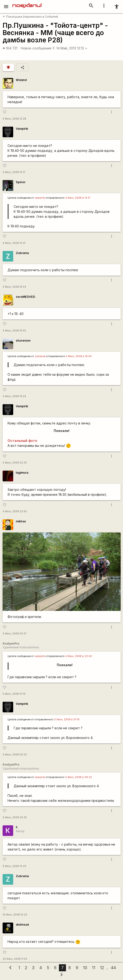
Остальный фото (22, 441)
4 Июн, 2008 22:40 (15, 463)
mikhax (21, 521)
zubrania (40, 356)
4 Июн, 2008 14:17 (14, 172)
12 (102, 968)
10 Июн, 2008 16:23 (15, 915)
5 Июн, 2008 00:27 (15, 634)
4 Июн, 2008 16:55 (14, 331)
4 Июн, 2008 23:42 (15, 511)
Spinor (21, 182)
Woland (21, 80)
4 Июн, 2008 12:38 (14, 119)
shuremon (23, 341)
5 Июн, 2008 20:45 (15, 817)
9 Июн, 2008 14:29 (14, 866)
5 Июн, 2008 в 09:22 (79, 777)
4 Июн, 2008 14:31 (14, 243)
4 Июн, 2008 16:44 (14, 287)
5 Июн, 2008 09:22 (15, 755)
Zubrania (22, 253)
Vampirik (22, 129)
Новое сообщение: (36, 48)
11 (94, 968)
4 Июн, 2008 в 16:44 (79, 356)
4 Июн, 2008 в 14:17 (78, 198)
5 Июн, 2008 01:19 (14, 694)
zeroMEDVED (25, 297)
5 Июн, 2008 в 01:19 (67, 720)
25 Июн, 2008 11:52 (15, 959)
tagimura (22, 473)
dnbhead (22, 925)
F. (54, 48)
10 (85, 968)
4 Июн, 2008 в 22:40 (79, 656)
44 (113, 968)
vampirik (40, 198)
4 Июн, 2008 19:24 (14, 396)
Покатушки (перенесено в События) (31, 17)
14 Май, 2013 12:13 (72, 48)
